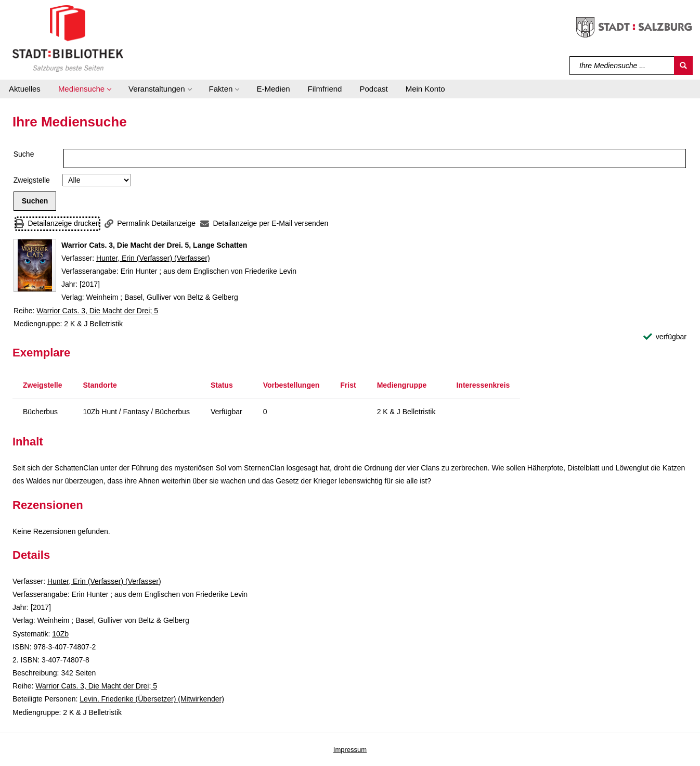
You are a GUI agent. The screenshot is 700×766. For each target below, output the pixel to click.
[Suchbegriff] (622, 66)
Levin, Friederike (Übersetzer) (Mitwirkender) (152, 699)
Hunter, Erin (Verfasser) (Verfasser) (153, 258)
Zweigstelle (32, 180)
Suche (24, 154)
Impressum (350, 750)
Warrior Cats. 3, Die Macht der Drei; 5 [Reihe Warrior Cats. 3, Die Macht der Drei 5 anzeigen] (97, 311)
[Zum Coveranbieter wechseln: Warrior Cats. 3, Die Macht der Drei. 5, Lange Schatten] (35, 265)
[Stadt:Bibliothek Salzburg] (68, 38)
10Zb (60, 634)
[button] (85, 89)
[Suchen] (683, 66)
